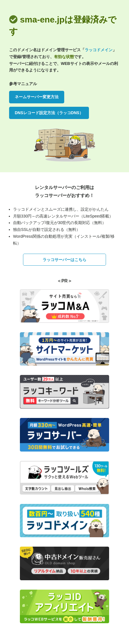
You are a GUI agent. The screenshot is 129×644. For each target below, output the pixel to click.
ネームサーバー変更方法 (37, 97)
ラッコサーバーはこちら (64, 260)
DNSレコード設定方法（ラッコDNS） (49, 113)
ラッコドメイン (99, 50)
